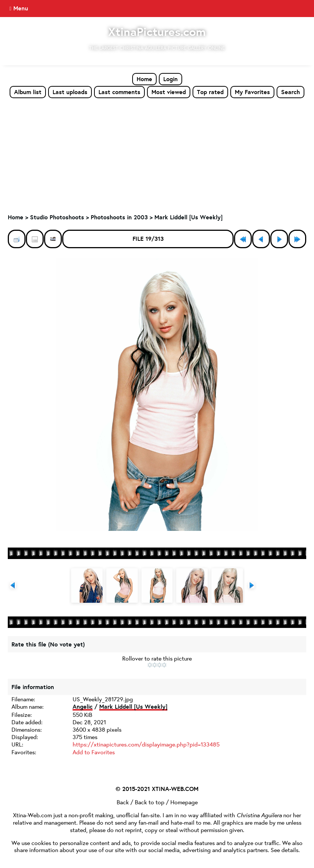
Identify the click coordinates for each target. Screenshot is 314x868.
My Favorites (252, 92)
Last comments (119, 92)
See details (285, 850)
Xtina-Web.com (32, 815)
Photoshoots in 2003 (119, 217)
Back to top (150, 802)
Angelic (83, 706)
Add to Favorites (94, 752)
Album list (28, 92)
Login (171, 79)
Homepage (184, 802)
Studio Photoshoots (57, 217)
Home (144, 79)
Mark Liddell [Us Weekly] (188, 217)
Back (123, 802)
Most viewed (169, 92)
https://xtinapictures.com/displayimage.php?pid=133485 (146, 744)
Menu (21, 8)
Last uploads (70, 92)
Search (290, 92)
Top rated (210, 92)
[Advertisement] (157, 154)
